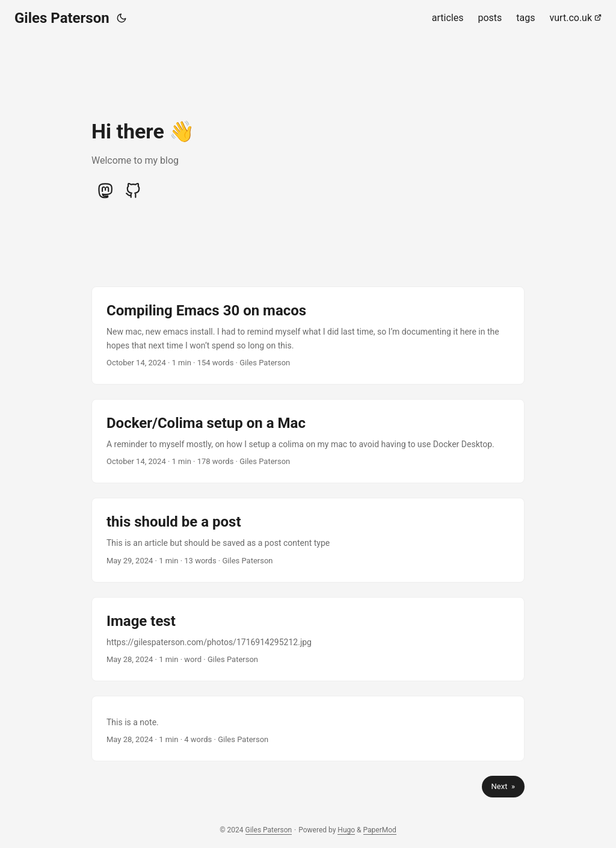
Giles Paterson (62, 18)
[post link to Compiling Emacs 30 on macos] (308, 336)
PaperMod (380, 830)
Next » (503, 786)
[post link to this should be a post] (308, 540)
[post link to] (308, 729)
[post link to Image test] (308, 639)
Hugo (346, 830)
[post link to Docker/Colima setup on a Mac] (308, 441)
